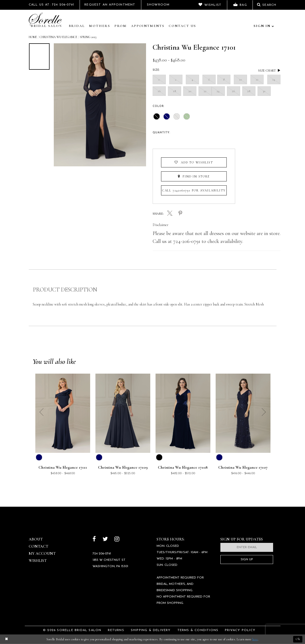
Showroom (158, 5)
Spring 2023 (88, 37)
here (255, 639)
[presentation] (156, 139)
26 (234, 91)
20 (190, 91)
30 (264, 91)
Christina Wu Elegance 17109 (123, 468)
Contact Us (182, 26)
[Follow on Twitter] (105, 540)
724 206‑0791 (102, 554)
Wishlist (38, 561)
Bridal (77, 26)
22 (205, 91)
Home (33, 37)
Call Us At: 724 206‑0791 (52, 5)
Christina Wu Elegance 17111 (63, 468)
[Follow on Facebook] (94, 540)
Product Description (65, 290)
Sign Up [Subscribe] (247, 560)
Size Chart (269, 70)
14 (274, 79)
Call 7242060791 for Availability (194, 190)
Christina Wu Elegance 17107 (243, 468)
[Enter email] (247, 547)
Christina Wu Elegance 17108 (183, 468)
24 (218, 91)
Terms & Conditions (198, 630)
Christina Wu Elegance (58, 37)
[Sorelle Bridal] (46, 20)
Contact (38, 546)
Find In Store (194, 176)
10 (240, 79)
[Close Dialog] (6, 639)
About (36, 539)
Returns (116, 630)
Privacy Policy (240, 630)
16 (159, 91)
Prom (121, 26)
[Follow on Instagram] (117, 540)
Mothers (100, 26)
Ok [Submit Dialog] (298, 639)
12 (257, 79)
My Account (42, 553)
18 (175, 91)
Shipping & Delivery (151, 630)
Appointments (148, 26)
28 (249, 91)
